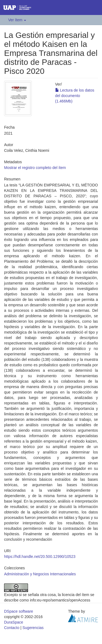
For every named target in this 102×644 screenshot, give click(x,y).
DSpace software (19, 611)
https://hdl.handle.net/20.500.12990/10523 (40, 557)
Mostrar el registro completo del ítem (35, 168)
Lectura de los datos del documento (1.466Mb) (75, 96)
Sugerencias (33, 628)
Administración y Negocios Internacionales (40, 574)
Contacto (12, 628)
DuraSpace (14, 622)
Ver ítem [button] (17, 20)
